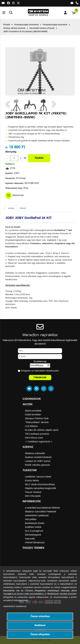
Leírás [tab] (11, 208)
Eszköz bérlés (32, 481)
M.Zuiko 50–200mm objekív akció (42, 430)
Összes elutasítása (40, 617)
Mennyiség (11, 152)
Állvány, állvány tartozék (14, 28)
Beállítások (40, 626)
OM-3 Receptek (33, 496)
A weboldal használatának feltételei (42, 508)
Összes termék (34, 548)
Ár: (7, 148)
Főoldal (7, 25)
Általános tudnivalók (35, 453)
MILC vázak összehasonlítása (40, 484)
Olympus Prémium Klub (37, 418)
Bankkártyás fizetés (35, 523)
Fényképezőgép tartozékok (26, 25)
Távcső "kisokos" (34, 492)
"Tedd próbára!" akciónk (37, 422)
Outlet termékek (33, 415)
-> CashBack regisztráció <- (39, 442)
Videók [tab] (23, 208)
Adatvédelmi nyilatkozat (37, 515)
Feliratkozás (40, 377)
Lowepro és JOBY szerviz (38, 461)
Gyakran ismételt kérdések (38, 457)
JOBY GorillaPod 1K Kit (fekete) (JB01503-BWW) (25, 32)
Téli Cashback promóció (37, 434)
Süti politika (31, 519)
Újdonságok (32, 399)
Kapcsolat (30, 539)
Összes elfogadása (40, 635)
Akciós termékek (33, 411)
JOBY (17, 173)
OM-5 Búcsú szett (34, 438)
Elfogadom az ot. (40, 371)
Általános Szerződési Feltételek (41, 512)
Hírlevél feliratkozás (35, 542)
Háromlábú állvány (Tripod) (42, 28)
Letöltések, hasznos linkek (38, 477)
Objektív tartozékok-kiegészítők (41, 488)
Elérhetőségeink (33, 535)
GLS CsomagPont (34, 531)
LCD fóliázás (31, 426)
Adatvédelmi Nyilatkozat (45, 371)
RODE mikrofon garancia (38, 465)
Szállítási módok (33, 527)
